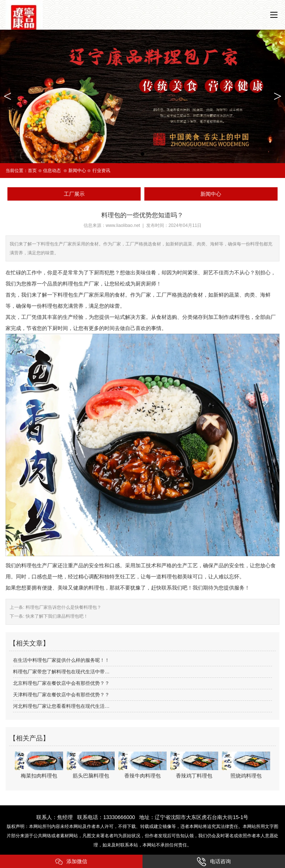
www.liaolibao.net (123, 225)
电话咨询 (214, 862)
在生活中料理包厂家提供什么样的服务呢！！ (61, 660)
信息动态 (52, 171)
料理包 (242, 317)
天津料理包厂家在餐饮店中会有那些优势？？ (61, 695)
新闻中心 (77, 171)
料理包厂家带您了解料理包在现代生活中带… (61, 672)
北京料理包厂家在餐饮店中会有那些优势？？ (61, 683)
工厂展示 (74, 194)
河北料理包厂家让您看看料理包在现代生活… (61, 706)
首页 (32, 171)
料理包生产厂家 (39, 565)
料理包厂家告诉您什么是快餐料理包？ (63, 607)
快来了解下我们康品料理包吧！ (56, 616)
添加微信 (71, 862)
